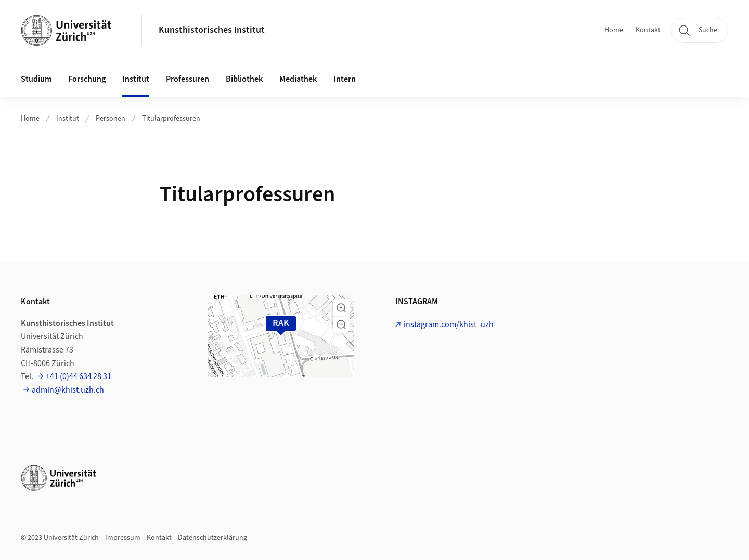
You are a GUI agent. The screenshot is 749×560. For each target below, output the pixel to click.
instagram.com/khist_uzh (449, 324)
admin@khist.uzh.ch (68, 390)
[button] (341, 308)
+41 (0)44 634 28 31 (79, 376)
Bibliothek (244, 79)
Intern (345, 79)
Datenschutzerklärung (212, 538)
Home (614, 30)
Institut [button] (136, 79)
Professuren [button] (188, 79)
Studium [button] (36, 79)
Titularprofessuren (171, 119)
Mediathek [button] (298, 79)
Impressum (123, 538)
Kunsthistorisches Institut (212, 30)
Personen (111, 119)
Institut (68, 119)
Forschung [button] (87, 79)
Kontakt (648, 30)
